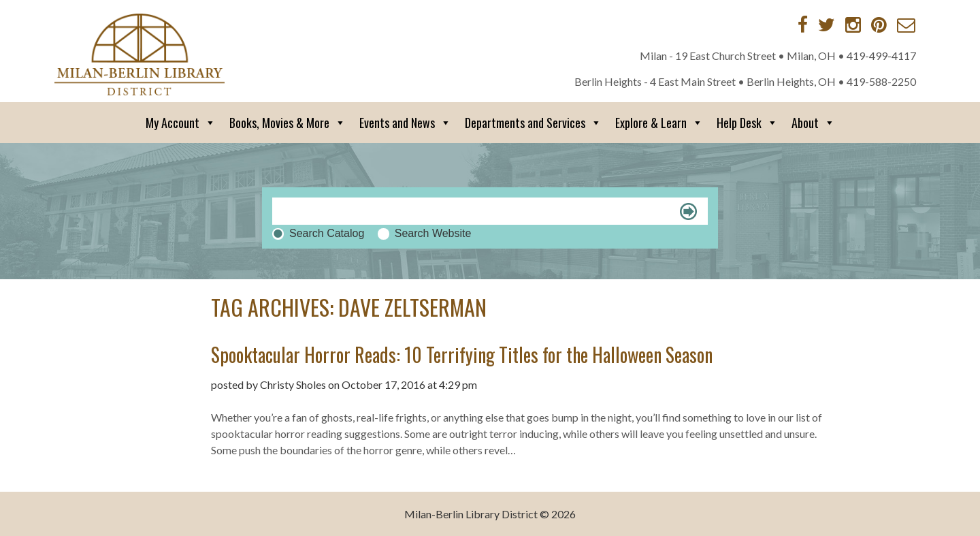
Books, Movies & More (288, 123)
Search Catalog (327, 233)
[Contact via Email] (906, 25)
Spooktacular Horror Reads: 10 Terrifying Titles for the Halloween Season (462, 354)
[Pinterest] (879, 25)
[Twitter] (827, 25)
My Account (181, 123)
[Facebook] (803, 25)
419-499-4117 (881, 56)
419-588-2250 (881, 81)
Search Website (433, 233)
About (813, 123)
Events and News (405, 123)
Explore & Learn (659, 123)
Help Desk (747, 123)
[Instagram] (853, 25)
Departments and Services (533, 123)
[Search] (490, 211)
